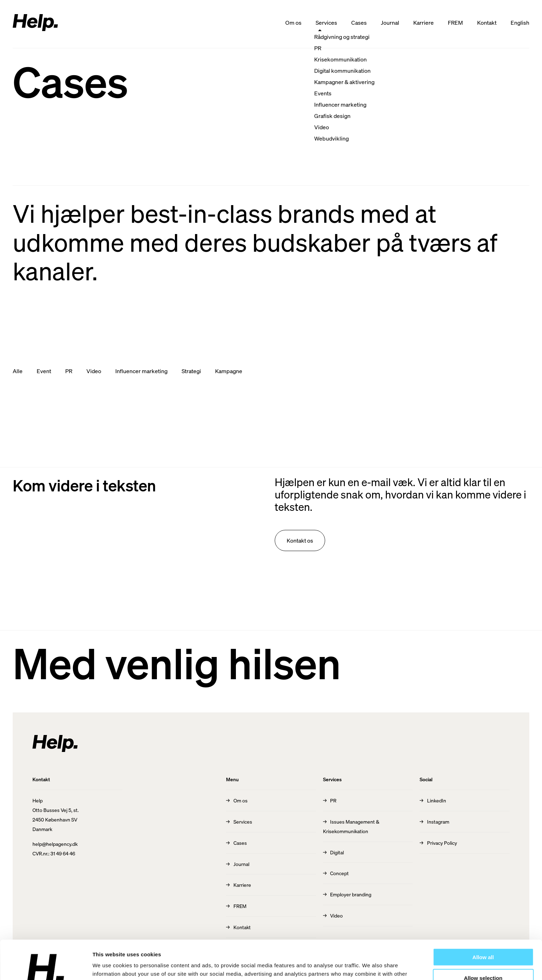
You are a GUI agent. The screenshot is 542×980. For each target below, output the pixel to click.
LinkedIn (437, 800)
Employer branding (351, 894)
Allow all (483, 918)
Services (326, 22)
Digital (337, 852)
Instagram (438, 821)
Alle (18, 371)
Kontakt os (300, 540)
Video (94, 371)
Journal (390, 22)
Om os (293, 22)
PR (69, 371)
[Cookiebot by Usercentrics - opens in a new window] (46, 966)
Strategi (191, 371)
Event (44, 371)
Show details (370, 966)
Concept (339, 873)
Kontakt (487, 22)
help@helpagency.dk (55, 844)
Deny (483, 959)
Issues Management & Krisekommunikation (351, 826)
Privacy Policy (442, 843)
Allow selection (483, 939)
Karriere (424, 22)
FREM (455, 22)
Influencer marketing (141, 371)
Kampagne (229, 371)
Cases (359, 22)
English (520, 22)
